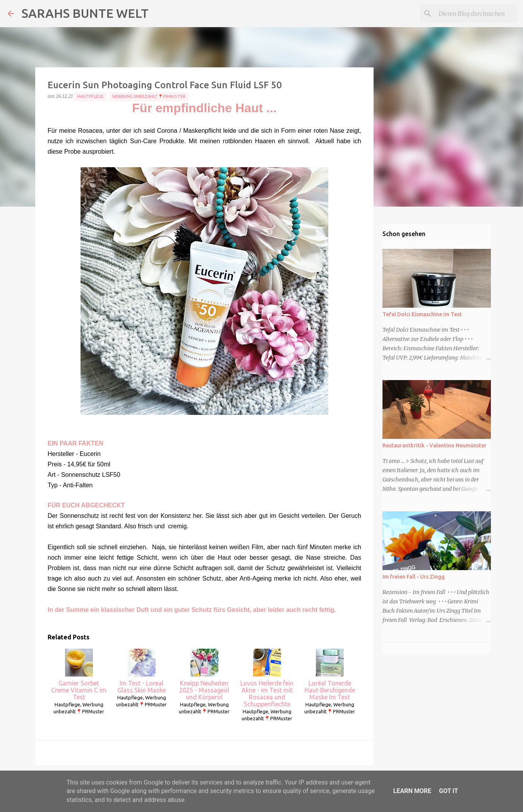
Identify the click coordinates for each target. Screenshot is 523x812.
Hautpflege (90, 96)
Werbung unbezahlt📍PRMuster (149, 96)
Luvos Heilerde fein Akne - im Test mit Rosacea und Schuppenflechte (267, 678)
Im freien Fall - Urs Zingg (414, 577)
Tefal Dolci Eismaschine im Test (422, 314)
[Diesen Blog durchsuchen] (476, 14)
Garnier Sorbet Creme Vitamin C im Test (79, 675)
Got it (448, 791)
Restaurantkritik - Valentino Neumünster (435, 445)
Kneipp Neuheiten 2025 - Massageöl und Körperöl (204, 675)
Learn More (412, 791)
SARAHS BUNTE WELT (85, 13)
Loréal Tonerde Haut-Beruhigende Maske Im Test (330, 675)
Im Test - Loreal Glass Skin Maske (141, 671)
